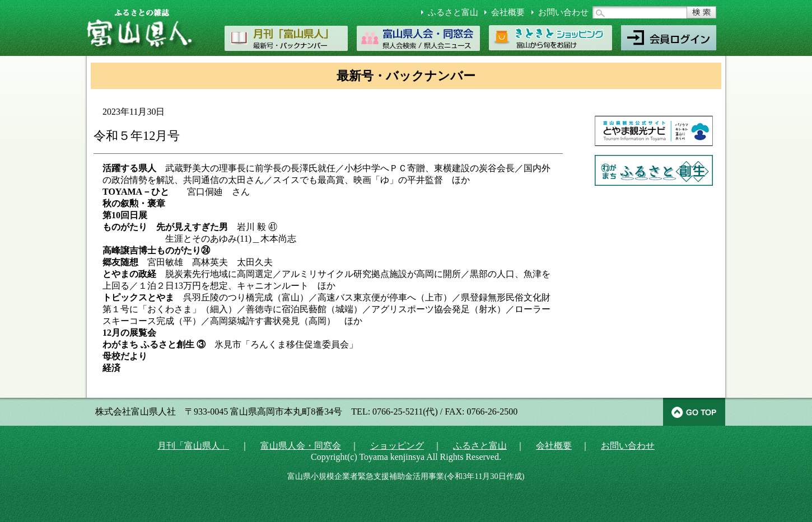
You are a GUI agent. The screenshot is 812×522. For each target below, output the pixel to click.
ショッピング (397, 446)
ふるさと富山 (453, 12)
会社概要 (508, 12)
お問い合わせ (563, 12)
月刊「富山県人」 (193, 446)
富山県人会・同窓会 (301, 446)
